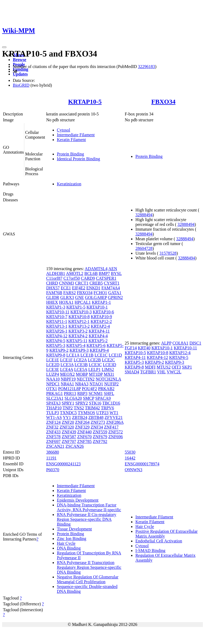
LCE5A (81, 369)
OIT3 (176, 367)
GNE (79, 297)
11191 (51, 458)
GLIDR (53, 297)
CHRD (52, 283)
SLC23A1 (55, 398)
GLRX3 (67, 297)
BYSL (116, 273)
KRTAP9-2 (59, 350)
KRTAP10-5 (85, 102)
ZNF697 (53, 441)
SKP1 (187, 367)
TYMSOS (86, 413)
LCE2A (80, 360)
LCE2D (53, 365)
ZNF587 (69, 437)
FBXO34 (163, 102)
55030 (130, 452)
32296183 (147, 67)
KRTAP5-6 (96, 345)
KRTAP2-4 (100, 326)
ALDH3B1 (56, 273)
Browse (19, 60)
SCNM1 (96, 393)
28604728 (144, 248)
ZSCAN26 (74, 446)
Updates (20, 74)
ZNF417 (111, 427)
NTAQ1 (96, 384)
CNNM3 (66, 283)
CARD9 (88, 278)
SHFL (109, 393)
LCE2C (109, 360)
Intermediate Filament (76, 135)
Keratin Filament (71, 140)
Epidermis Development (78, 500)
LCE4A (67, 369)
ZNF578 (53, 437)
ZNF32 (52, 427)
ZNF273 (98, 422)
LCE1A (73, 355)
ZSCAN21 (55, 446)
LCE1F (66, 360)
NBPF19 (68, 379)
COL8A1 (180, 343)
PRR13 (70, 393)
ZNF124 (53, 422)
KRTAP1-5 (76, 307)
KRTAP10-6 (103, 312)
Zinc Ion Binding (72, 539)
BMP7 (104, 273)
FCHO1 (100, 293)
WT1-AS (54, 417)
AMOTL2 (75, 273)
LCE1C (101, 355)
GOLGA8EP (96, 297)
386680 (53, 452)
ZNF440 (84, 432)
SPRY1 (68, 403)
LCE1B (87, 355)
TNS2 (79, 408)
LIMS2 (108, 369)
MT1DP (96, 374)
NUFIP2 (111, 384)
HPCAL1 (83, 302)
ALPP (166, 343)
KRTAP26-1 (57, 331)
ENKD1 (93, 288)
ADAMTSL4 (96, 269)
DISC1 (195, 343)
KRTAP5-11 (77, 341)
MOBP (82, 374)
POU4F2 (90, 389)
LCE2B (94, 360)
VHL (161, 372)
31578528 (168, 253)
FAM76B (54, 293)
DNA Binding (69, 548)
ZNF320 (67, 427)
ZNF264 (82, 422)
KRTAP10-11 (58, 312)
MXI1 (109, 374)
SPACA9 (103, 398)
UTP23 (102, 413)
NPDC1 (53, 384)
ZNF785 (84, 441)
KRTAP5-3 (56, 345)
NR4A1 (68, 384)
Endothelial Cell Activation (159, 541)
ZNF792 (100, 441)
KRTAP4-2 (78, 336)
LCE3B (81, 365)
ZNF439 (69, 432)
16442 (130, 458)
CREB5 (96, 283)
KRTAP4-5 (56, 341)
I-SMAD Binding (150, 551)
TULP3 (53, 413)
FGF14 (131, 348)
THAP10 (54, 408)
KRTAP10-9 (101, 317)
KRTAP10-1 (97, 307)
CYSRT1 (112, 283)
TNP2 (68, 408)
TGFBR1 (148, 372)
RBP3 (82, 393)
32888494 (144, 215)
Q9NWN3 (133, 470)
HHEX (52, 302)
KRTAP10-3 (81, 312)
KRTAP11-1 (57, 321)
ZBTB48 (96, 417)
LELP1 (94, 369)
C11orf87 (54, 278)
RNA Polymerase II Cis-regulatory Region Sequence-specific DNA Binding (87, 519)
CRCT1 (82, 283)
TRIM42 (92, 408)
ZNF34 (97, 427)
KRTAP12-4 (180, 353)
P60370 (53, 470)
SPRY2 (82, 403)
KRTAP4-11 (99, 331)
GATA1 (115, 293)
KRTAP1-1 (101, 302)
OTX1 (52, 389)
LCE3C (95, 365)
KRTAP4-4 (98, 336)
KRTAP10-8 (79, 317)
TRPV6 (107, 408)
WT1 (114, 413)
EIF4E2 (79, 288)
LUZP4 (53, 374)
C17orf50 (72, 278)
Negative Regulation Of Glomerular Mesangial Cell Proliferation (88, 579)
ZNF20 (68, 422)
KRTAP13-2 (79, 326)
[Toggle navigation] (4, 47)
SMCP (89, 398)
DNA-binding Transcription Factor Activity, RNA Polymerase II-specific (89, 507)
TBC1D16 (111, 403)
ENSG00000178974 (142, 464)
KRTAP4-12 (57, 336)
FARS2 (70, 293)
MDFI (150, 367)
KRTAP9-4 (99, 350)
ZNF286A (115, 422)
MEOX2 (67, 374)
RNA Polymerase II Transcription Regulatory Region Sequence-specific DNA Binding (89, 567)
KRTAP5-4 (76, 345)
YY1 (67, 417)
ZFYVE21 (114, 417)
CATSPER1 (106, 278)
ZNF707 (69, 441)
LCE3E (53, 369)
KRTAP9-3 (79, 350)
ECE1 (66, 288)
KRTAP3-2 (78, 331)
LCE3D (109, 365)
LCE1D (115, 355)
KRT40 (144, 348)
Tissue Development (74, 529)
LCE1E (53, 360)
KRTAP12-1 (79, 321)
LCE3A (67, 365)
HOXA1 (66, 302)
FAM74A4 (111, 288)
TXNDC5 (68, 413)
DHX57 (53, 288)
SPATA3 (53, 403)
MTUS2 (164, 367)
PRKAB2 (106, 389)
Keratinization (69, 184)
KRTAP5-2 (98, 341)
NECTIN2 (86, 379)
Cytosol (64, 130)
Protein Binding (70, 154)
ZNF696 (116, 437)
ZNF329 (82, 427)
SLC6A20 (73, 398)
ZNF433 (53, 432)
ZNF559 (100, 432)
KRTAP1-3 (56, 307)
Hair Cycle (66, 543)
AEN (113, 269)
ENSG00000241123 (63, 464)
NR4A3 (82, 384)
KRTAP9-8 (56, 355)
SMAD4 (132, 372)
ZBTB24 (80, 417)
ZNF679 (100, 437)
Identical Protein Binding (78, 159)
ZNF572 (116, 432)
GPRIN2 (115, 297)
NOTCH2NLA (108, 379)
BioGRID (21, 85)
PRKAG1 (54, 393)
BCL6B (91, 273)
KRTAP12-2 (101, 321)
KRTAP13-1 (57, 326)
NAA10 (53, 379)
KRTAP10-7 (57, 317)
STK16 (95, 403)
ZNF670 (84, 437)
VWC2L (174, 372)
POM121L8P (70, 389)
